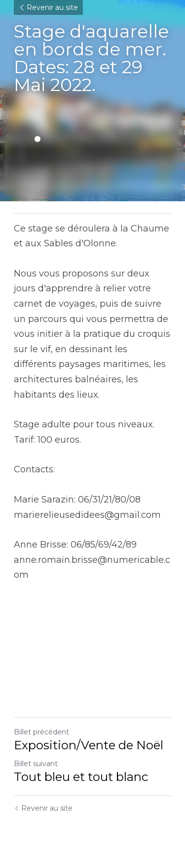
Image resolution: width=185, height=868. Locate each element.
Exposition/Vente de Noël (89, 745)
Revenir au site (48, 7)
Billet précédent (41, 732)
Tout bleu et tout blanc (81, 777)
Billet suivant (36, 764)
